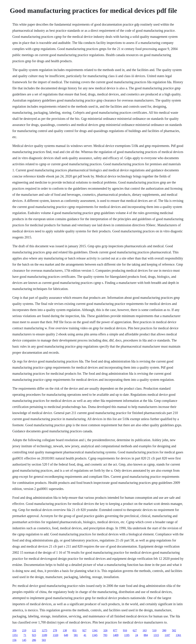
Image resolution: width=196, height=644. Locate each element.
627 (135, 630)
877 (115, 630)
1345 (95, 635)
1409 (116, 635)
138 (65, 630)
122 (34, 630)
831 (75, 630)
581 (76, 635)
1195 (127, 635)
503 (44, 640)
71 (25, 635)
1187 (167, 635)
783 (105, 635)
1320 (55, 635)
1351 (15, 635)
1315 (156, 635)
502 (174, 630)
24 (137, 635)
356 (14, 630)
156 (14, 640)
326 (105, 630)
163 (145, 630)
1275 (44, 630)
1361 (178, 635)
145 (24, 640)
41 (85, 635)
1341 (95, 630)
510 (154, 630)
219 (24, 630)
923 (34, 635)
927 (84, 630)
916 (125, 630)
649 (66, 635)
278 (55, 630)
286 (34, 640)
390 (164, 630)
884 (146, 635)
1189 (44, 635)
